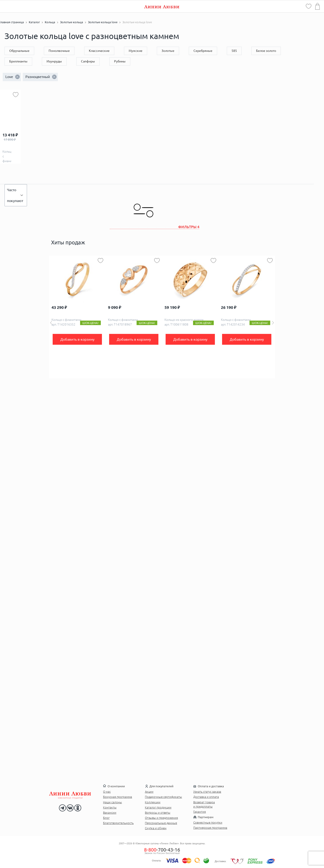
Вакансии (110, 813)
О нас (107, 792)
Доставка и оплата (206, 797)
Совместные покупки (208, 822)
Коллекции (153, 802)
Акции (149, 792)
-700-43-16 (162, 850)
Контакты (110, 807)
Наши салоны (112, 802)
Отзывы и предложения (161, 818)
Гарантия (200, 812)
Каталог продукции (158, 807)
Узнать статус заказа (207, 792)
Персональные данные (161, 823)
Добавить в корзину (77, 339)
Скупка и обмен (156, 828)
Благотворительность (118, 823)
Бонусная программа (118, 797)
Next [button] (273, 323)
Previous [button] (51, 323)
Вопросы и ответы (158, 813)
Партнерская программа (210, 828)
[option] (77, 317)
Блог (106, 818)
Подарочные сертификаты (163, 797)
